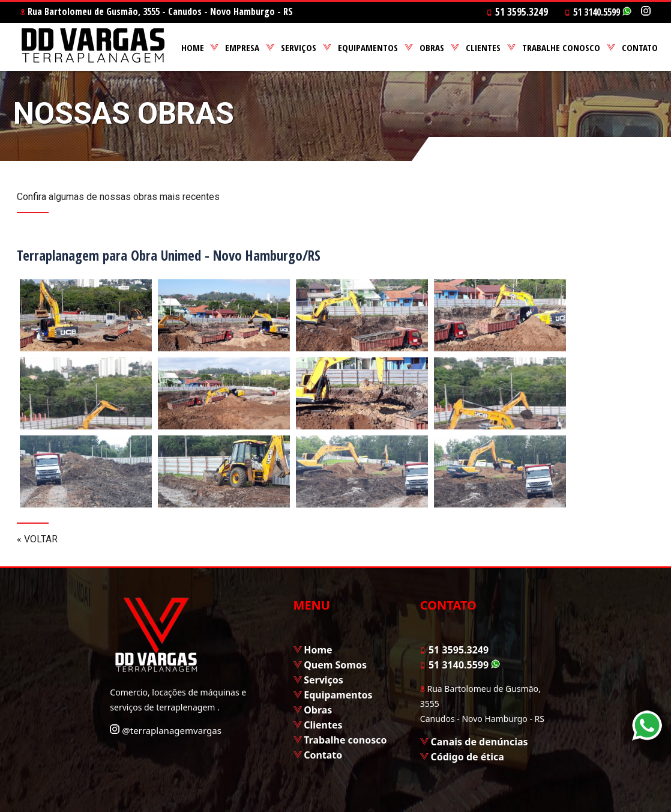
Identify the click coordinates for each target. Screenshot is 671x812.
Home (318, 650)
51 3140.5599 (598, 12)
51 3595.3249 (454, 650)
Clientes (323, 725)
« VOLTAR (37, 539)
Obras (318, 710)
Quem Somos (335, 665)
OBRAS (432, 47)
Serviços (323, 680)
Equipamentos (338, 695)
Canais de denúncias (479, 742)
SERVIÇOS (299, 47)
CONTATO (640, 47)
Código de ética (467, 757)
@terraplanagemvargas (166, 730)
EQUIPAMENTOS (368, 47)
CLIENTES (483, 47)
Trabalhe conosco (345, 740)
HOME (193, 47)
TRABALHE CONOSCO (561, 47)
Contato (323, 755)
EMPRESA (242, 47)
